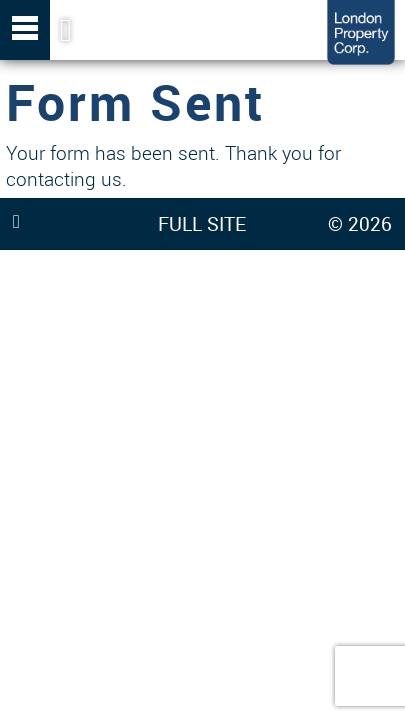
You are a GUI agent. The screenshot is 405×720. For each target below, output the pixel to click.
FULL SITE (202, 224)
